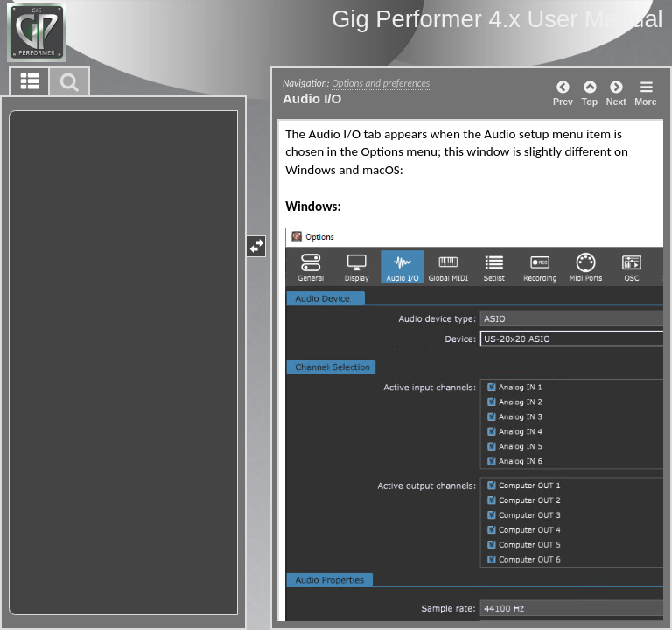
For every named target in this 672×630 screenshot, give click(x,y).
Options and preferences (381, 83)
